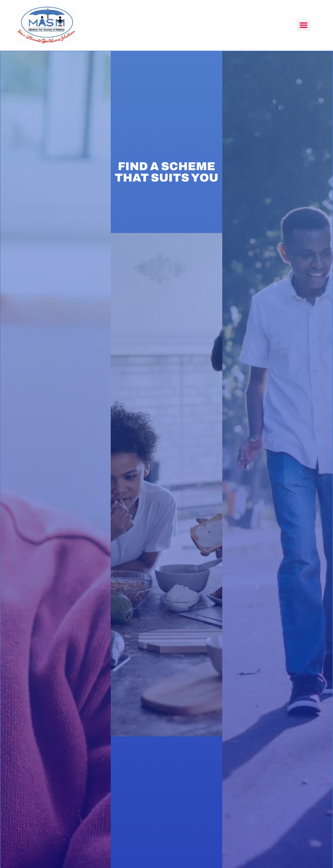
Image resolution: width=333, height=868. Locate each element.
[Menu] (304, 25)
